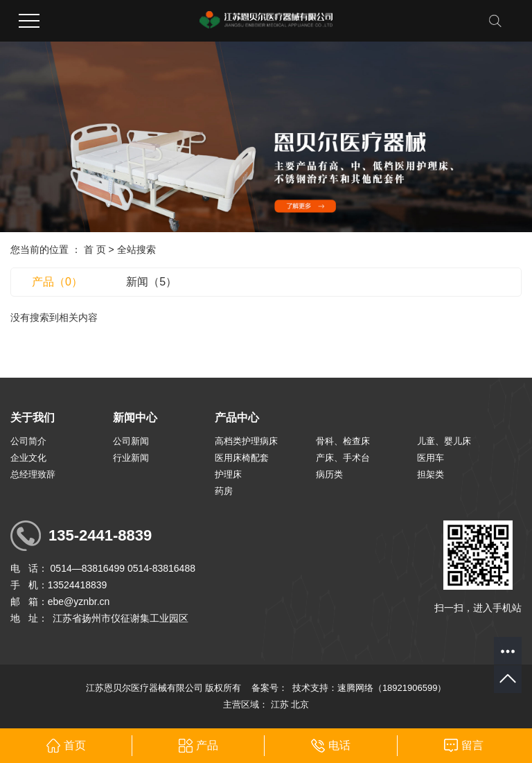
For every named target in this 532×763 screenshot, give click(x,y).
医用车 (431, 458)
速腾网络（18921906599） (392, 688)
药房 (224, 491)
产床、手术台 (343, 458)
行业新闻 (131, 458)
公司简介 (28, 441)
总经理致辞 (33, 474)
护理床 (228, 474)
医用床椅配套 (242, 458)
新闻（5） (151, 282)
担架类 (431, 474)
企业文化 (28, 458)
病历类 (329, 474)
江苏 (280, 704)
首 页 (95, 249)
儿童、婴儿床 (444, 441)
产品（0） (57, 282)
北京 (300, 704)
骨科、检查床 (343, 441)
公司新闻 (131, 441)
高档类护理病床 (246, 441)
